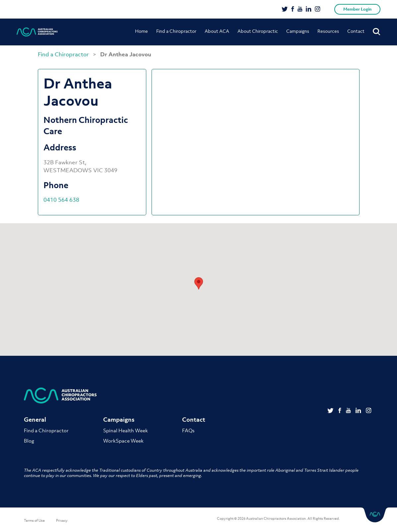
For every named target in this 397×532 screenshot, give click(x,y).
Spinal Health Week (126, 430)
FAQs (188, 430)
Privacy (62, 520)
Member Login (357, 9)
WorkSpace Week (123, 441)
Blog (29, 441)
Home (141, 31)
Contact (356, 31)
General (35, 420)
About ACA (217, 31)
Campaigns (298, 31)
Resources (328, 31)
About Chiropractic (258, 31)
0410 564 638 (61, 200)
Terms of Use (34, 520)
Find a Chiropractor (176, 31)
